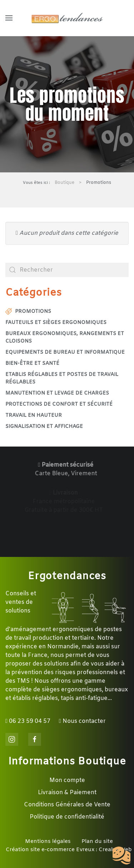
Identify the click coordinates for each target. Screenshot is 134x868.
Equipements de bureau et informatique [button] (65, 352)
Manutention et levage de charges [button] (57, 393)
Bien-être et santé (32, 364)
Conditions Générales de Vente (67, 805)
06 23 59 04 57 (28, 721)
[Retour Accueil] (67, 18)
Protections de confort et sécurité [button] (59, 404)
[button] (9, 18)
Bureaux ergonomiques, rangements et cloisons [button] (65, 338)
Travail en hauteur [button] (34, 416)
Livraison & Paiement (67, 793)
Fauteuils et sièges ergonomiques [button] (56, 323)
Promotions (28, 312)
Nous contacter (82, 721)
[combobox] (67, 270)
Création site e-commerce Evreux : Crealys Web (69, 850)
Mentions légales (48, 841)
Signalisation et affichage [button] (44, 427)
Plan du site (97, 841)
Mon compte (67, 780)
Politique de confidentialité (67, 817)
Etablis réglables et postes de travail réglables (62, 378)
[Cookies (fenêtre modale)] (121, 856)
